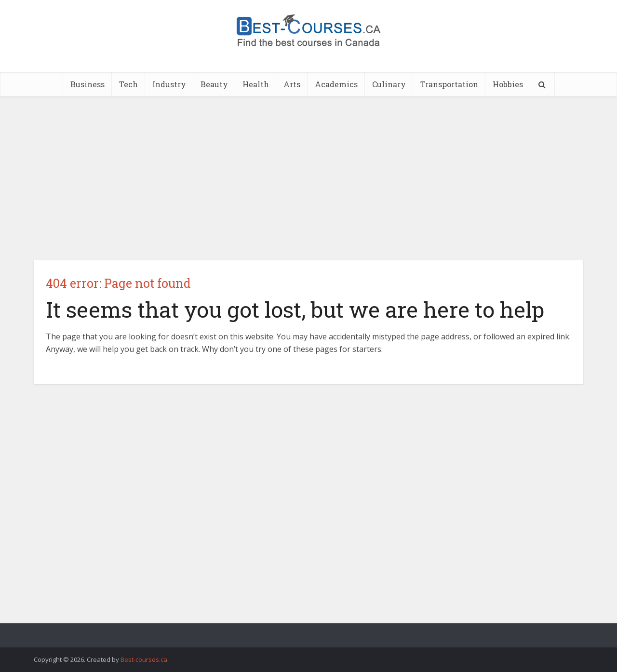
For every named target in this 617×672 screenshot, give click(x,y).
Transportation (449, 84)
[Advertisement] (308, 178)
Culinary (389, 84)
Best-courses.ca (144, 659)
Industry (169, 84)
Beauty (214, 84)
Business (87, 84)
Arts (292, 84)
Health (256, 84)
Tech (128, 84)
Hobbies (508, 84)
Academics (336, 84)
